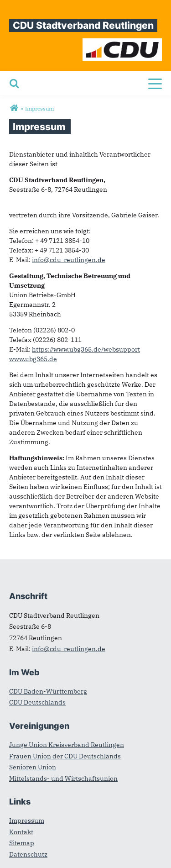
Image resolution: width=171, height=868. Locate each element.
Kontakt (21, 832)
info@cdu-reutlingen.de (69, 260)
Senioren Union (33, 767)
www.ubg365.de (33, 359)
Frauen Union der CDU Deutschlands (65, 756)
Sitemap (22, 843)
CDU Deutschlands (37, 702)
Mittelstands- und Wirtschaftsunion (63, 779)
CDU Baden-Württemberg (48, 691)
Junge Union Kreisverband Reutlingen (67, 745)
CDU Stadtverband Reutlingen (83, 25)
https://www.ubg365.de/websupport (86, 349)
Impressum (27, 821)
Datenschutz (28, 854)
